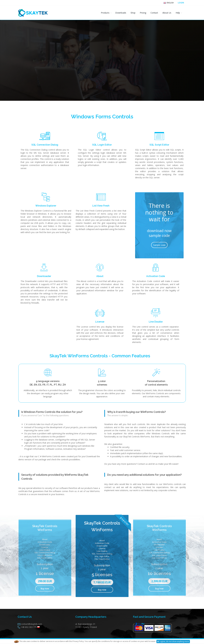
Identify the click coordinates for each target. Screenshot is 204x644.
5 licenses (102, 575)
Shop (133, 13)
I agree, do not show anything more (173, 641)
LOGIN (181, 3)
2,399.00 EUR (159, 581)
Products (105, 13)
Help (178, 13)
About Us (167, 13)
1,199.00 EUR (102, 582)
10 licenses (159, 573)
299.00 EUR (45, 581)
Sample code (159, 245)
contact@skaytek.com (32, 624)
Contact (154, 13)
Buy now (45, 589)
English (169, 3)
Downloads (121, 13)
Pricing (143, 13)
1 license (45, 573)
